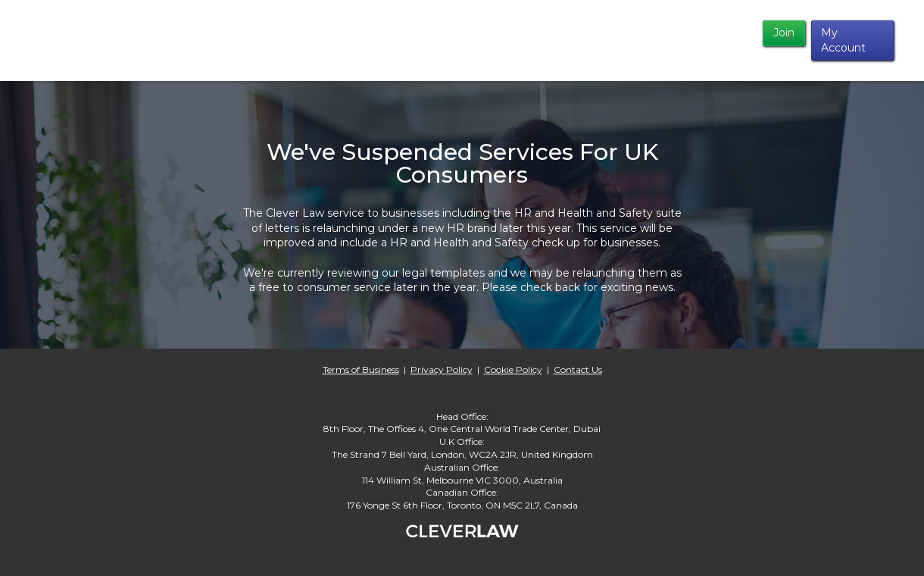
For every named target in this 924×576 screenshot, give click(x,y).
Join (784, 33)
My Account (843, 40)
